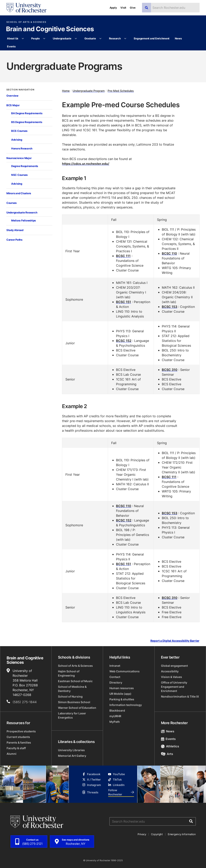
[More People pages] (44, 39)
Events (11, 46)
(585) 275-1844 (25, 702)
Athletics (170, 746)
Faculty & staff (16, 748)
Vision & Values (171, 677)
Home (66, 91)
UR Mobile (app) (120, 694)
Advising (17, 140)
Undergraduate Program (89, 91)
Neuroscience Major (19, 158)
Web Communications (124, 671)
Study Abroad (15, 230)
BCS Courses (19, 131)
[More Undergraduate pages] (76, 39)
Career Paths (14, 240)
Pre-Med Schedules (121, 91)
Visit (123, 8)
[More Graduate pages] (100, 39)
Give (133, 8)
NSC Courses (19, 175)
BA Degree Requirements (27, 113)
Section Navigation (20, 90)
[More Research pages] (125, 39)
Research (115, 38)
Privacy (142, 834)
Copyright (157, 834)
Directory (116, 682)
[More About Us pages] (23, 39)
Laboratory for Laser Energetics (72, 715)
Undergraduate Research (22, 212)
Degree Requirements (25, 166)
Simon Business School (74, 702)
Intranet (115, 666)
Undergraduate (62, 38)
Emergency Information (182, 834)
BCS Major (13, 105)
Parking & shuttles (122, 699)
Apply (113, 8)
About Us (13, 38)
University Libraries (71, 750)
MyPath (115, 722)
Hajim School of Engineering (69, 673)
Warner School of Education (77, 708)
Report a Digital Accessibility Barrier (175, 641)
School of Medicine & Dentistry (72, 689)
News (178, 38)
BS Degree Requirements (27, 122)
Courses (11, 203)
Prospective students (21, 731)
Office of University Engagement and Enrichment (174, 687)
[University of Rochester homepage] (26, 8)
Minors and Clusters (19, 193)
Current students (18, 737)
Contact (115, 677)
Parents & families (19, 742)
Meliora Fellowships (23, 220)
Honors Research (22, 148)
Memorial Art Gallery (72, 756)
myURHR (115, 716)
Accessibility (170, 671)
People (35, 38)
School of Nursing (70, 696)
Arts (167, 754)
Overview (12, 96)
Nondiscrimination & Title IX (180, 696)
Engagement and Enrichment (152, 38)
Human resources (122, 688)
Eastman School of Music (75, 681)
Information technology (126, 705)
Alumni (11, 754)
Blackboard (117, 710)
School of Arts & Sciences (26, 22)
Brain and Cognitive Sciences (50, 29)
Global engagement (174, 666)
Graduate (90, 38)
